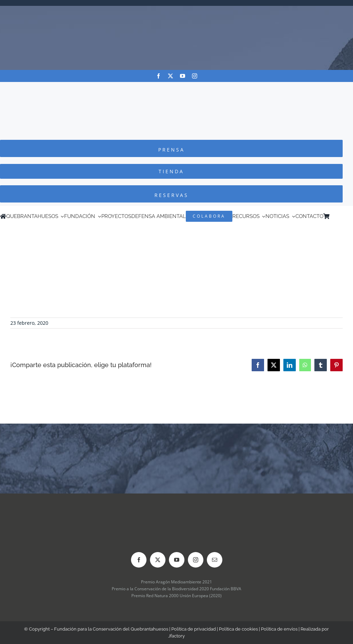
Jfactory (176, 636)
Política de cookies (238, 629)
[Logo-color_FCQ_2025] (176, 88)
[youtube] (183, 76)
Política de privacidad (194, 629)
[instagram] (195, 76)
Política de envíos (279, 629)
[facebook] (158, 76)
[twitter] (170, 76)
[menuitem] (342, 216)
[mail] (215, 560)
